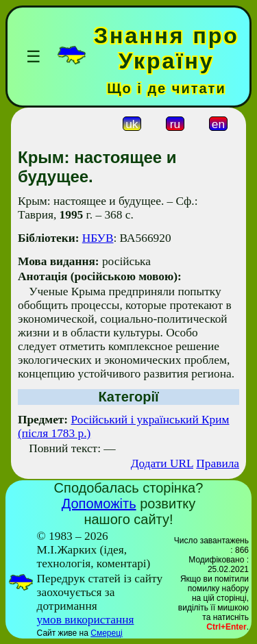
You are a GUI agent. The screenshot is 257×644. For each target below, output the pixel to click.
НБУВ (98, 238)
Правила (218, 463)
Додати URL (162, 463)
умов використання (86, 620)
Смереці (106, 633)
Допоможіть (99, 504)
